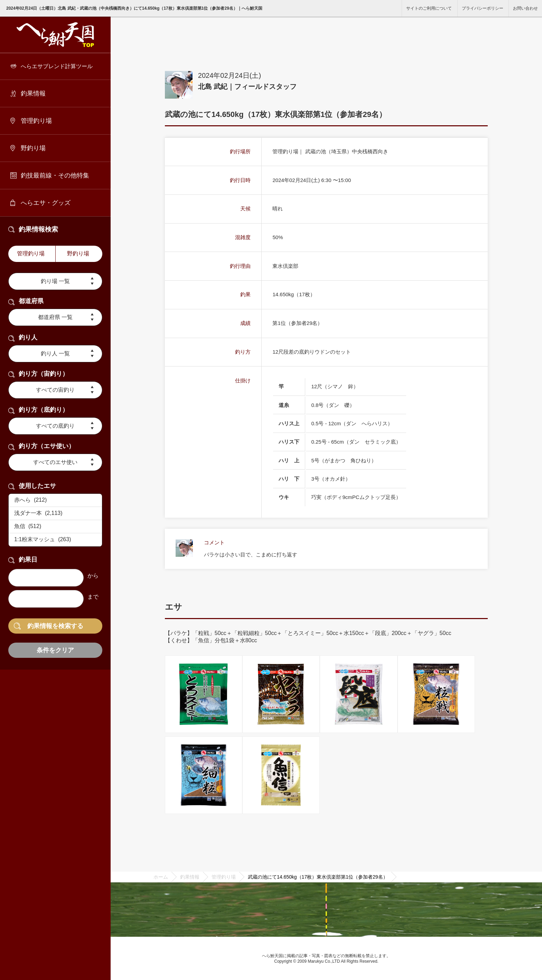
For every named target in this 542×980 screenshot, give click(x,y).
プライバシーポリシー (483, 8)
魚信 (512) (55, 527)
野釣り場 (33, 148)
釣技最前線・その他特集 (55, 175)
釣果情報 (33, 93)
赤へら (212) (55, 500)
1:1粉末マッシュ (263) (55, 540)
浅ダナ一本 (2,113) (55, 514)
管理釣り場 (36, 121)
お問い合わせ (525, 8)
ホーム (161, 877)
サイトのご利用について (429, 8)
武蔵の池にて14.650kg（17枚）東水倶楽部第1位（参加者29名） (318, 877)
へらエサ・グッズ (46, 203)
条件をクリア (55, 650)
